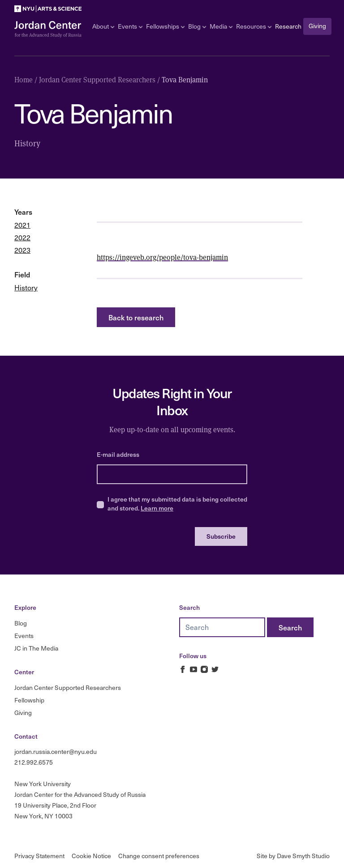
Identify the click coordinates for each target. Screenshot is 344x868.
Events (24, 636)
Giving (317, 26)
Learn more (157, 508)
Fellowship (29, 700)
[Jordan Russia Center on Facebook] (183, 669)
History (26, 287)
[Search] (290, 627)
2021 (22, 225)
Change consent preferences (159, 856)
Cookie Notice (91, 856)
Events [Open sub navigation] (130, 26)
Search (189, 607)
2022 (22, 237)
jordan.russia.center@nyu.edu (56, 751)
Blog (21, 623)
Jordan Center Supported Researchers (68, 687)
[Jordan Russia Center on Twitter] (215, 669)
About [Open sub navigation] (103, 26)
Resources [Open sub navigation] (254, 26)
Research (288, 26)
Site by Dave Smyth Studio (293, 856)
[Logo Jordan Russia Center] (48, 29)
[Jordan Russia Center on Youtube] (193, 669)
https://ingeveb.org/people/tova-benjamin (162, 257)
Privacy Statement (39, 856)
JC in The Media (36, 648)
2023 (22, 250)
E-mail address (118, 454)
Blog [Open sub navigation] (197, 26)
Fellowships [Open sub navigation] (165, 26)
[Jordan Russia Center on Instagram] (204, 669)
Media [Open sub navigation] (221, 26)
